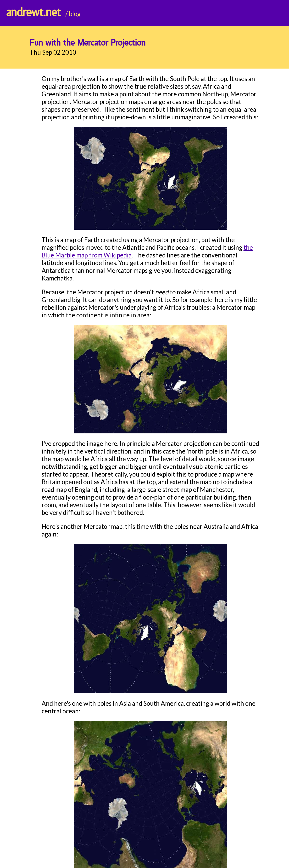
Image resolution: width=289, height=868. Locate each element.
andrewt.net (34, 13)
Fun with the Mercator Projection (88, 43)
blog (75, 14)
